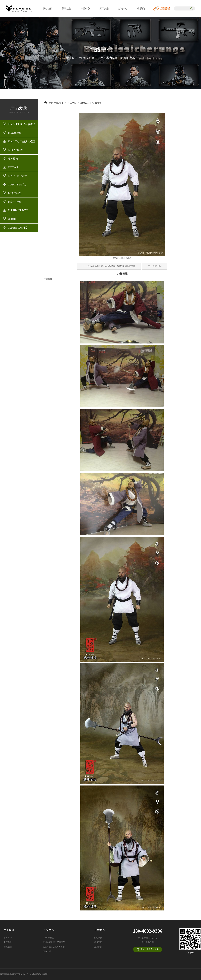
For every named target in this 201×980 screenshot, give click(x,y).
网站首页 (48, 9)
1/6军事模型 (15, 133)
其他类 (12, 219)
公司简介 (8, 938)
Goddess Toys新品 (18, 228)
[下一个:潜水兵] (155, 266)
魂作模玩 (13, 159)
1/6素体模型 (15, 193)
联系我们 (142, 9)
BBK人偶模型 (16, 150)
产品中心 (85, 9)
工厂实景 (104, 9)
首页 (61, 103)
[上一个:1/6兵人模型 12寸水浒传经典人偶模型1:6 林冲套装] (109, 266)
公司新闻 (98, 938)
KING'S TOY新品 (18, 176)
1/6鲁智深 (97, 103)
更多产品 (47, 951)
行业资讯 (98, 942)
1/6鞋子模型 (15, 202)
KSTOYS (13, 167)
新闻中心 (123, 9)
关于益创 (66, 9)
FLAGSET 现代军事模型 (22, 124)
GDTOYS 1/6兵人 (18, 185)
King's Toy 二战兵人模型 (22, 141)
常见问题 (98, 947)
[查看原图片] (119, 258)
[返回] (128, 258)
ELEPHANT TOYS (18, 210)
